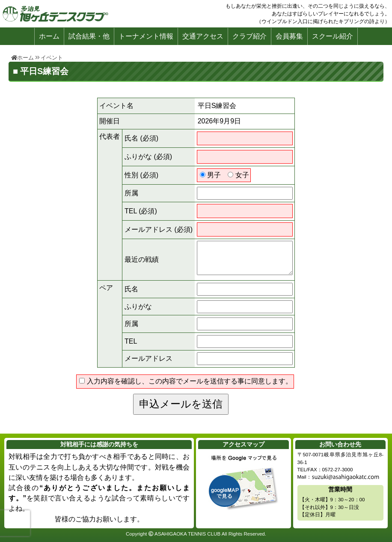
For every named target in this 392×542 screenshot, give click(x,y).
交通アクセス (203, 36)
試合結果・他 (89, 36)
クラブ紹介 (249, 36)
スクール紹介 (333, 36)
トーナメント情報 (146, 36)
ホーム (49, 36)
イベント (52, 58)
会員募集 (289, 36)
